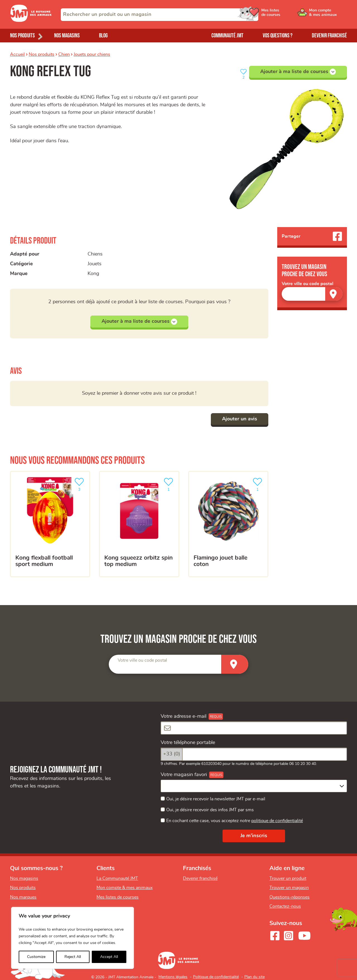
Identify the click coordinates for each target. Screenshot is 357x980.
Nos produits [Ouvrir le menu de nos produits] (22, 36)
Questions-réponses (290, 897)
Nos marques (23, 897)
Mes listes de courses (118, 897)
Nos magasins (67, 36)
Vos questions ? (278, 36)
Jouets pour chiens (92, 54)
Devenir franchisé (329, 36)
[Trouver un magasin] (334, 294)
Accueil (17, 54)
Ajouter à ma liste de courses (298, 72)
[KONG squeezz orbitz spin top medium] (139, 524)
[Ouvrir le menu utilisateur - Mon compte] (328, 15)
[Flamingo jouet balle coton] (228, 524)
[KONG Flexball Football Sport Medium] (50, 524)
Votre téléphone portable (188, 743)
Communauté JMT (227, 36)
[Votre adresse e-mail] (254, 728)
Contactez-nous (285, 906)
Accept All (109, 957)
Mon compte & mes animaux (125, 888)
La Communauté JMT (117, 878)
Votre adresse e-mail (184, 716)
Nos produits (42, 54)
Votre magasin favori (184, 775)
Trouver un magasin (289, 888)
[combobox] (160, 15)
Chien (64, 54)
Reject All (73, 957)
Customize (36, 957)
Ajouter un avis (240, 419)
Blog (103, 36)
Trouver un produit (288, 878)
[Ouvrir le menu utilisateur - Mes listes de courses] (286, 15)
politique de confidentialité (277, 821)
